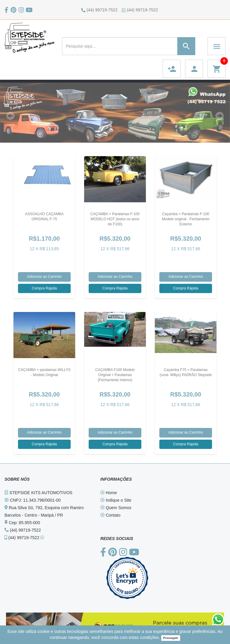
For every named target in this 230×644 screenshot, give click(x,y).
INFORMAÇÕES (116, 479)
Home (109, 493)
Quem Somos (116, 508)
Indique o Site (116, 500)
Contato (110, 515)
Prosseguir (171, 638)
